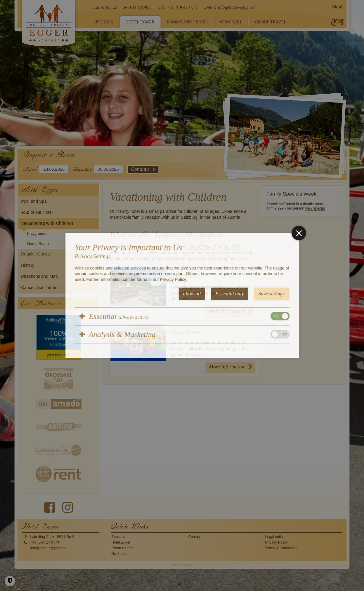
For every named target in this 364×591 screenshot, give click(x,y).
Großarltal (119, 554)
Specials (118, 537)
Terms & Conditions (281, 548)
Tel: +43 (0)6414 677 (178, 7)
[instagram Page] (68, 507)
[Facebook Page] (50, 507)
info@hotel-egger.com (238, 7)
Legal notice (275, 537)
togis (189, 565)
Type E (210, 247)
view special (315, 208)
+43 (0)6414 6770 (45, 542)
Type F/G (231, 247)
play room (197, 258)
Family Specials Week (291, 194)
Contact (195, 537)
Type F (195, 247)
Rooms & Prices (124, 548)
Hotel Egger (121, 542)
